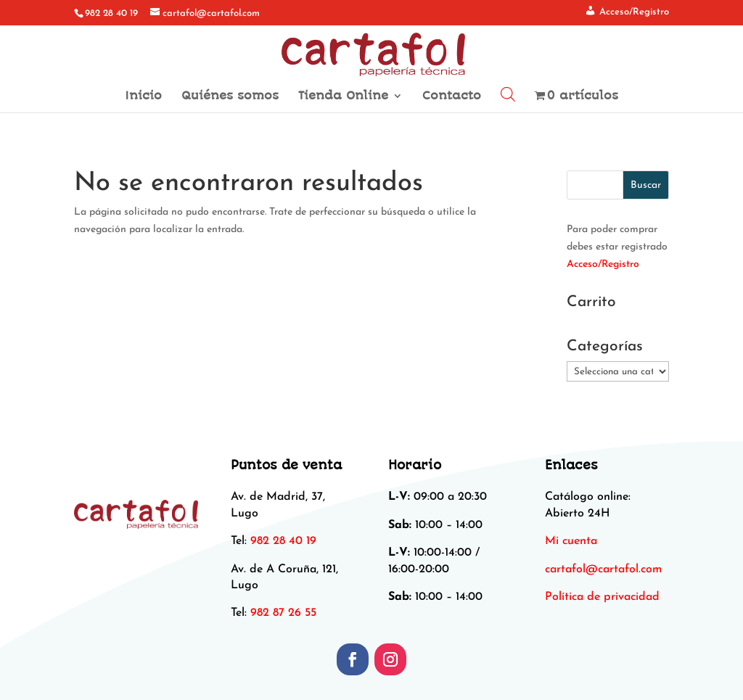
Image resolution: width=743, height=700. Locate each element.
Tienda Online (343, 96)
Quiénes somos (230, 96)
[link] (603, 569)
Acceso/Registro (603, 264)
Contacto (452, 96)
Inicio (143, 96)
